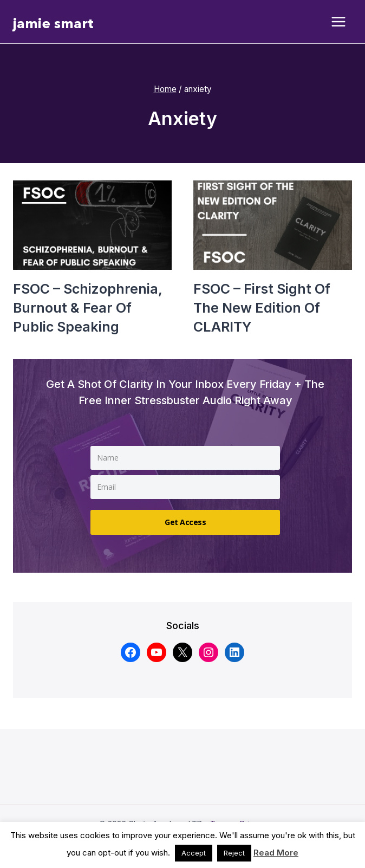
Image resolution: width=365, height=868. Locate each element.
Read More (276, 853)
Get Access (185, 522)
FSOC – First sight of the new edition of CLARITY (262, 308)
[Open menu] (339, 22)
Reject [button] (234, 853)
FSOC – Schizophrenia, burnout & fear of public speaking (87, 308)
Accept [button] (194, 853)
